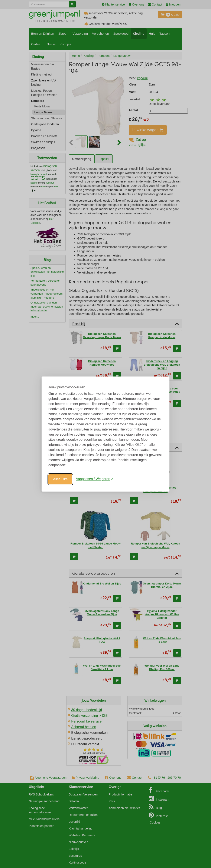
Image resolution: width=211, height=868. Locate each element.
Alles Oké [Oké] (60, 479)
